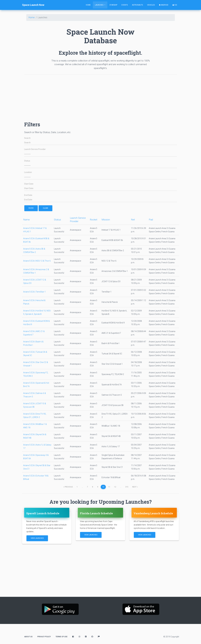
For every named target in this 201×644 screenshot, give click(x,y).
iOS (175, 5)
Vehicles (151, 5)
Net (133, 220)
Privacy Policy (44, 637)
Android (164, 5)
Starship (113, 5)
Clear (45, 208)
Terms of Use (62, 637)
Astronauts (137, 5)
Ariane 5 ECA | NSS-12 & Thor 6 (37, 261)
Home (88, 5)
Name (26, 220)
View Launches (37, 538)
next (135, 487)
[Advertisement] (101, 97)
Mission (106, 220)
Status (27, 161)
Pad (151, 220)
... (82, 487)
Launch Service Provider (35, 149)
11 (109, 487)
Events (125, 5)
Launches (99, 5)
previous (68, 487)
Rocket (94, 220)
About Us (28, 637)
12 (115, 487)
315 (127, 487)
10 (103, 487)
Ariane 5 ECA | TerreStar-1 (34, 292)
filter (31, 208)
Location (28, 172)
